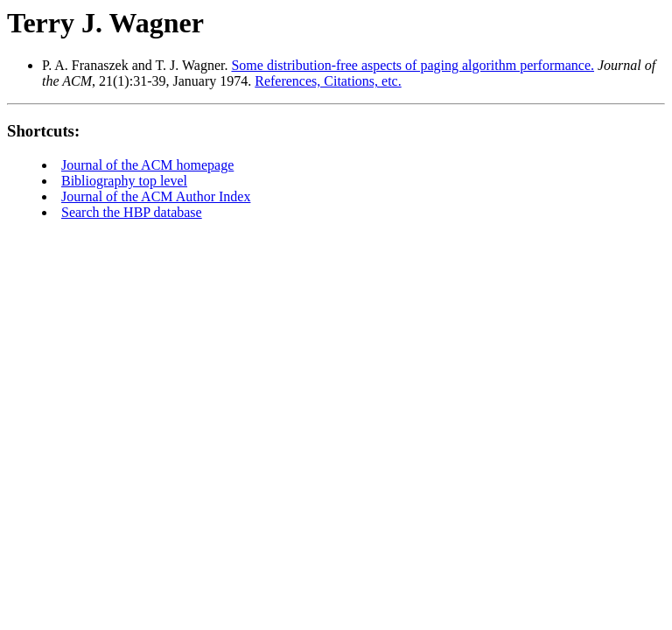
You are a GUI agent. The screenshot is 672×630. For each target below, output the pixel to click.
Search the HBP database (132, 212)
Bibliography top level (124, 181)
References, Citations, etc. (328, 81)
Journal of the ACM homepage (147, 165)
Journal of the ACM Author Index (156, 196)
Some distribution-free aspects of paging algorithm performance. (413, 65)
